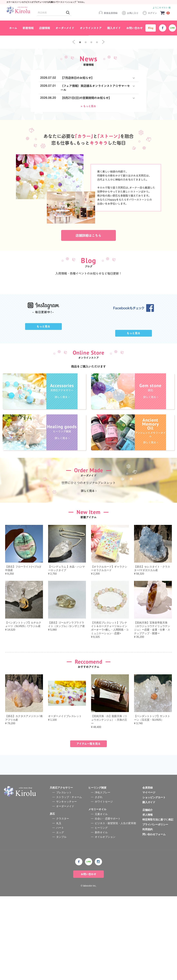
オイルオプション (105, 921)
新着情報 (28, 28)
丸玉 (59, 907)
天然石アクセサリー (61, 871)
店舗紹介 (148, 893)
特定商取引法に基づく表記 (158, 903)
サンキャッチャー (66, 885)
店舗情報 (45, 28)
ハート (60, 911)
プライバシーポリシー (155, 908)
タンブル (61, 921)
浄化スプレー (102, 876)
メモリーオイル (97, 893)
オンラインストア (91, 28)
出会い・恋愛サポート (108, 902)
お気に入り (130, 13)
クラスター (63, 902)
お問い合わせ (135, 28)
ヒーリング (101, 911)
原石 (52, 897)
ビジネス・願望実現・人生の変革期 (115, 907)
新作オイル (101, 916)
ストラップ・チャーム (69, 881)
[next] (103, 101)
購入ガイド (114, 28)
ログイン (150, 13)
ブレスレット (64, 876)
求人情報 (148, 898)
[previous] (74, 101)
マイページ (149, 876)
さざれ (99, 881)
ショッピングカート (154, 881)
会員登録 (148, 871)
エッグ (60, 916)
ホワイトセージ (104, 885)
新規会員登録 (108, 13)
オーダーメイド (65, 28)
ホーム (13, 28)
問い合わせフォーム (154, 918)
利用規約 (148, 913)
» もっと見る (88, 165)
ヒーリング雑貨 (97, 871)
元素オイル (101, 898)
